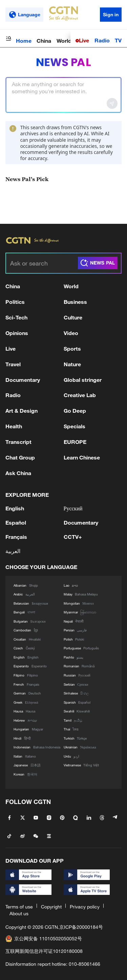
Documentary (23, 380)
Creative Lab (80, 395)
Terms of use (19, 907)
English (15, 508)
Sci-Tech (16, 317)
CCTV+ (73, 537)
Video (71, 333)
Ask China (18, 473)
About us (19, 913)
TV (118, 40)
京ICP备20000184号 (81, 927)
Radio (102, 40)
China (44, 41)
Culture (73, 317)
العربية (13, 551)
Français (16, 537)
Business (75, 302)
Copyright (51, 907)
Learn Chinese (82, 457)
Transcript (18, 442)
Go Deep (75, 410)
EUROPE (75, 442)
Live (84, 40)
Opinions (17, 333)
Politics (15, 302)
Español (16, 522)
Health (14, 426)
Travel (13, 364)
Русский (73, 508)
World (64, 41)
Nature (72, 364)
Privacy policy (85, 907)
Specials (75, 426)
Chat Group (20, 457)
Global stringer (83, 380)
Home (24, 41)
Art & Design (22, 410)
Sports (72, 348)
